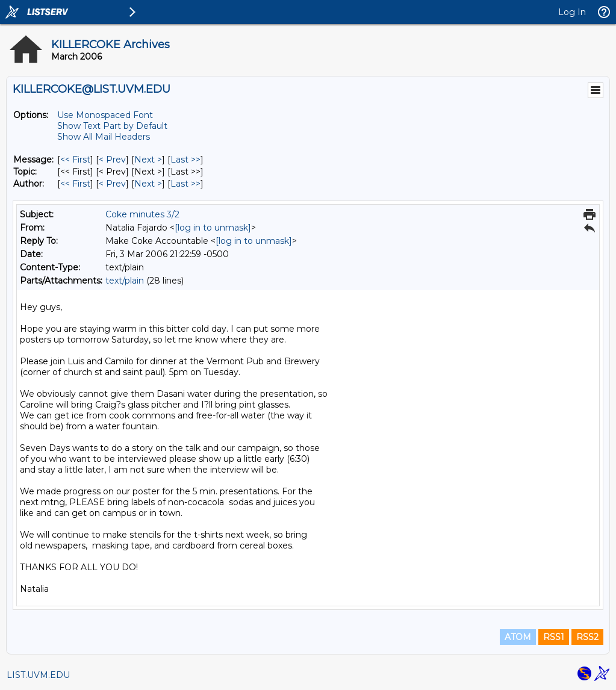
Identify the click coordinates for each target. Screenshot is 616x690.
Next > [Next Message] (148, 160)
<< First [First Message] (75, 160)
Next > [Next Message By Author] (148, 184)
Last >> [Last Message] (185, 160)
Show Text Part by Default (112, 126)
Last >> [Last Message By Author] (185, 184)
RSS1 (554, 637)
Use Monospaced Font (105, 115)
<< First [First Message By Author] (75, 184)
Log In (572, 12)
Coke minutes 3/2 (142, 214)
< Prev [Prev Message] (112, 160)
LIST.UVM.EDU (38, 675)
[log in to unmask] (213, 228)
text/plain (125, 281)
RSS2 (587, 637)
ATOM (518, 637)
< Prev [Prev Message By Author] (112, 184)
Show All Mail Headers (104, 137)
